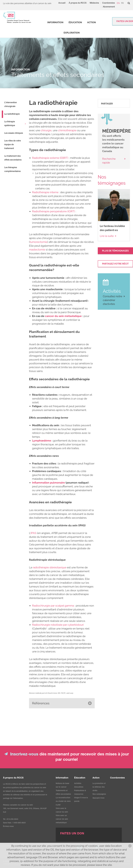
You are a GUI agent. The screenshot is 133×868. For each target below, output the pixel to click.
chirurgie (46, 130)
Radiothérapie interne (45, 192)
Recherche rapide (109, 161)
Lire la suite (107, 236)
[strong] (55, 22)
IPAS (33, 533)
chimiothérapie (67, 130)
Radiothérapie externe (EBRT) (50, 158)
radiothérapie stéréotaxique (49, 567)
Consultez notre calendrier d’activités (113, 300)
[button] (62, 703)
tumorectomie (39, 242)
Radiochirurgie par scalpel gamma (53, 606)
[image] (107, 120)
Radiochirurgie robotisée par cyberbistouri (58, 625)
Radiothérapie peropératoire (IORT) (54, 211)
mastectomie (37, 250)
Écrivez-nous (8, 826)
